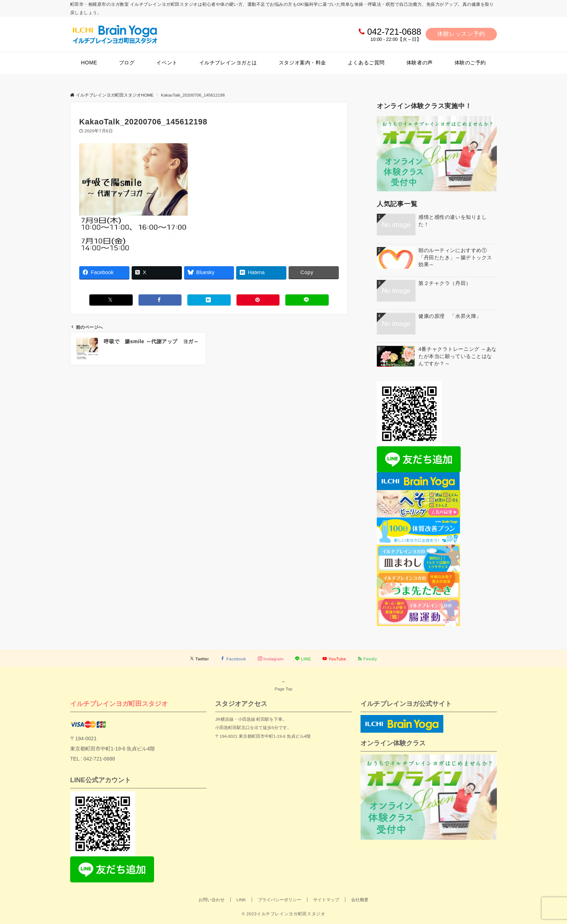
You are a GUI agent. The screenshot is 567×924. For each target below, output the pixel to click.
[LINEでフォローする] (303, 659)
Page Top (283, 685)
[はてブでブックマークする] (209, 300)
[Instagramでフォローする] (271, 659)
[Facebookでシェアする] (160, 300)
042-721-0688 (394, 32)
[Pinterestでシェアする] (258, 300)
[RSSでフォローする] (367, 659)
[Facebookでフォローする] (233, 659)
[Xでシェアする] (111, 300)
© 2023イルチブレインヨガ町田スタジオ (283, 914)
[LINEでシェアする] (307, 300)
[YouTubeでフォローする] (334, 659)
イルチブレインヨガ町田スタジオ (119, 704)
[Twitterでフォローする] (199, 659)
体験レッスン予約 (461, 34)
